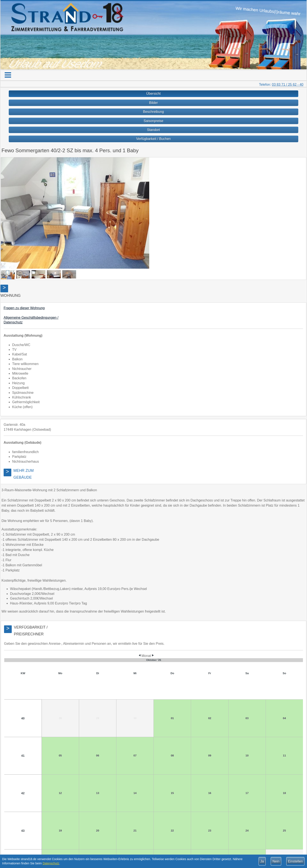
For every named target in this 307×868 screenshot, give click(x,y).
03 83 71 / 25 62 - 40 (288, 85)
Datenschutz (51, 863)
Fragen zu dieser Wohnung (24, 308)
